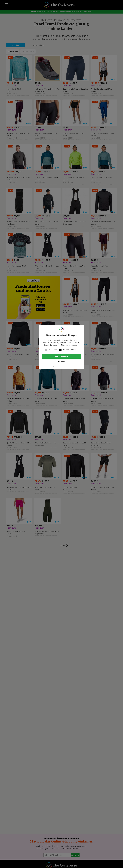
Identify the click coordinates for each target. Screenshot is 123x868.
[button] (57, 367)
